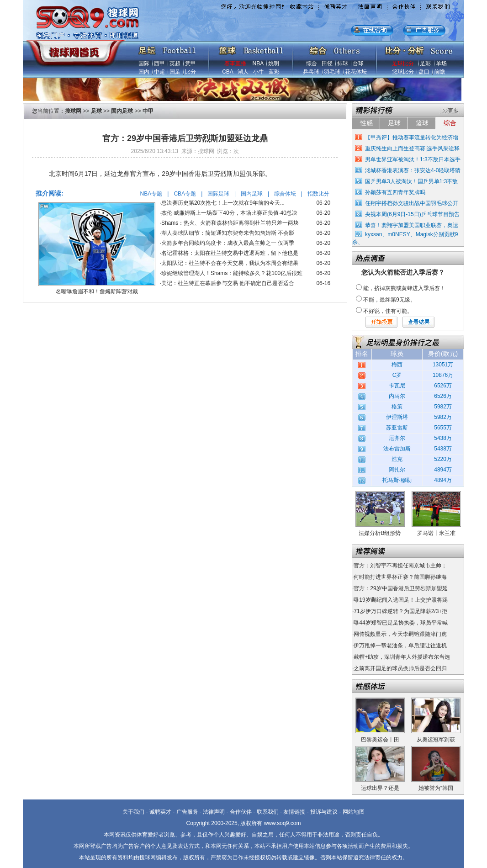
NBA (258, 64)
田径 (327, 64)
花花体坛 (356, 72)
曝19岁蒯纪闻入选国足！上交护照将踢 (400, 600)
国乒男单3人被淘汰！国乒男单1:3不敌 (411, 181)
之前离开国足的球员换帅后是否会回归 (400, 668)
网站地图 (354, 812)
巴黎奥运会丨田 (380, 740)
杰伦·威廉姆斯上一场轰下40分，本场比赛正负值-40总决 (229, 213)
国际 (144, 64)
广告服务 (187, 812)
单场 (441, 64)
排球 (343, 64)
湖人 (243, 72)
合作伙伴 (241, 812)
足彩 (425, 64)
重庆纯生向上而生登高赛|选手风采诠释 (412, 148)
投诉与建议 (324, 812)
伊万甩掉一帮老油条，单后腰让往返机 (400, 646)
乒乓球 (311, 72)
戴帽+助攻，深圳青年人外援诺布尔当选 (402, 657)
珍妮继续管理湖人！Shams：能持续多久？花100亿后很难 (232, 273)
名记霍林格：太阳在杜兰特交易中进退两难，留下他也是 (230, 253)
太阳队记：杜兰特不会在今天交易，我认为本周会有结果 (230, 263)
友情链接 (294, 812)
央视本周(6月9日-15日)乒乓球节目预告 (412, 214)
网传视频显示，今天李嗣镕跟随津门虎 (400, 634)
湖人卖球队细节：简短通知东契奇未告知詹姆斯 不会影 (228, 233)
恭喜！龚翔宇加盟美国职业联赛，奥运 (412, 225)
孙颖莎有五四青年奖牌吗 (395, 192)
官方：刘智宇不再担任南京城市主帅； (400, 566)
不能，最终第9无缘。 (389, 300)
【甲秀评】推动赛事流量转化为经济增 (412, 138)
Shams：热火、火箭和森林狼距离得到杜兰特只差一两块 (230, 223)
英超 (175, 64)
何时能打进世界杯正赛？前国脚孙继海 (400, 577)
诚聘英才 (160, 812)
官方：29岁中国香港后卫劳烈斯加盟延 (400, 588)
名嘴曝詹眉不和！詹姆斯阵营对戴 (97, 291)
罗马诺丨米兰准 (436, 533)
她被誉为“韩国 (436, 788)
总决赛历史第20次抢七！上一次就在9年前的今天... (223, 203)
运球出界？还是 (380, 788)
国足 (175, 72)
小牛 (259, 72)
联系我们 (268, 812)
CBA (228, 72)
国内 (144, 72)
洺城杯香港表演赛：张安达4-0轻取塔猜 (413, 170)
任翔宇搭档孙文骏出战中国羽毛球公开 (412, 203)
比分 (191, 72)
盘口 (424, 72)
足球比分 (403, 64)
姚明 (274, 64)
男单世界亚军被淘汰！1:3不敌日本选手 (413, 159)
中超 (159, 72)
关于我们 (133, 812)
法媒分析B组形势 (380, 533)
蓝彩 (274, 72)
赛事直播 (235, 64)
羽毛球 (332, 72)
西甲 (159, 64)
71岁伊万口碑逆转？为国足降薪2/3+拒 (400, 611)
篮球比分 (403, 72)
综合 (312, 64)
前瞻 (439, 72)
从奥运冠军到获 (436, 740)
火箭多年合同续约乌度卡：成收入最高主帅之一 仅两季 (228, 243)
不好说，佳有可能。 (388, 311)
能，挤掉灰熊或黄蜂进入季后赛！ (404, 288)
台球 (358, 64)
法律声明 (214, 812)
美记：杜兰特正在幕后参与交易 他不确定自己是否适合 (228, 283)
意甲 (191, 64)
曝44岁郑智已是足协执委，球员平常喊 (400, 623)
